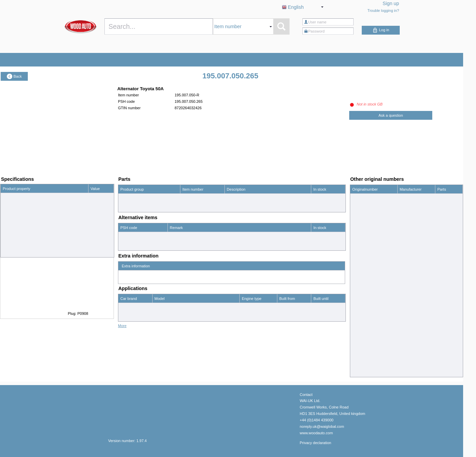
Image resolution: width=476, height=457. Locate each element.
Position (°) (12, 252)
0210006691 (363, 207)
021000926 (362, 299)
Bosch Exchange (414, 317)
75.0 (94, 225)
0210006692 (363, 216)
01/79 (284, 307)
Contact (306, 392)
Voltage (9, 197)
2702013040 (363, 372)
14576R (359, 354)
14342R (359, 345)
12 (93, 197)
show (442, 207)
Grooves (10, 234)
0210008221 (363, 290)
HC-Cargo (408, 336)
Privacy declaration (315, 440)
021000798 (362, 253)
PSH (404, 363)
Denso (405, 198)
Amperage (11, 207)
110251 (359, 336)
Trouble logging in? (383, 11)
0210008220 (363, 281)
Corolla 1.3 (164, 307)
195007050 (362, 363)
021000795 (362, 244)
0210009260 (363, 308)
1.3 (244, 307)
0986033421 (363, 317)
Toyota (126, 307)
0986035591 (363, 326)
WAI (403, 345)
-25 (93, 252)
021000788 (362, 226)
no (93, 216)
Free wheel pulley (17, 216)
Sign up (391, 3)
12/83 (318, 307)
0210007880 (363, 235)
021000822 (362, 271)
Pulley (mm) (13, 225)
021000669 (362, 198)
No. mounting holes (19, 243)
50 (93, 207)
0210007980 (363, 262)
